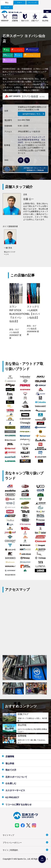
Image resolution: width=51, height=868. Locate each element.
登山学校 (45, 21)
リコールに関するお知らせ (18, 805)
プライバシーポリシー (12, 843)
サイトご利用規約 (10, 850)
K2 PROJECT (12, 797)
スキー (20, 3)
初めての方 (25, 21)
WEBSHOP (5, 21)
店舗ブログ (35, 21)
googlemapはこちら (31, 114)
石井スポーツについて (16, 777)
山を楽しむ (11, 783)
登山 (7, 3)
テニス (7, 7)
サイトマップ (8, 835)
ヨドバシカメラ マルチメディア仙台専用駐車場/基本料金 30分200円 (31, 140)
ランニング (32, 3)
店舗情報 (15, 21)
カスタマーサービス (15, 790)
